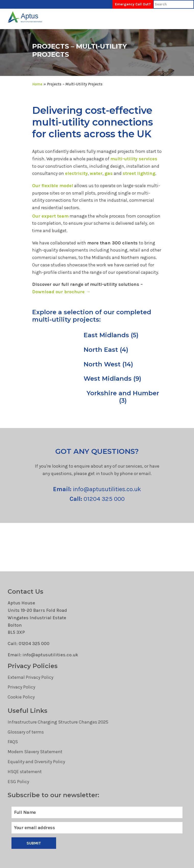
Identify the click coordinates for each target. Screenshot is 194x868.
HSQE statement (25, 772)
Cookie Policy (21, 697)
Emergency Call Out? (133, 4)
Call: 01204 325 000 (29, 644)
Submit (34, 843)
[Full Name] (97, 812)
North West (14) (108, 364)
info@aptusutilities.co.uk (97, 489)
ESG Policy (18, 782)
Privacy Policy (21, 687)
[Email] (97, 828)
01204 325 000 (97, 499)
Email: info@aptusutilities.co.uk (43, 655)
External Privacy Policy (30, 677)
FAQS (13, 742)
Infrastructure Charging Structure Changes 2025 (58, 722)
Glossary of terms (26, 732)
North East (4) (106, 350)
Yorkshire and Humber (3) (123, 397)
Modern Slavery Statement (35, 752)
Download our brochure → (61, 292)
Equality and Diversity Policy (36, 762)
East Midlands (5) (111, 335)
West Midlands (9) (112, 379)
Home (37, 84)
